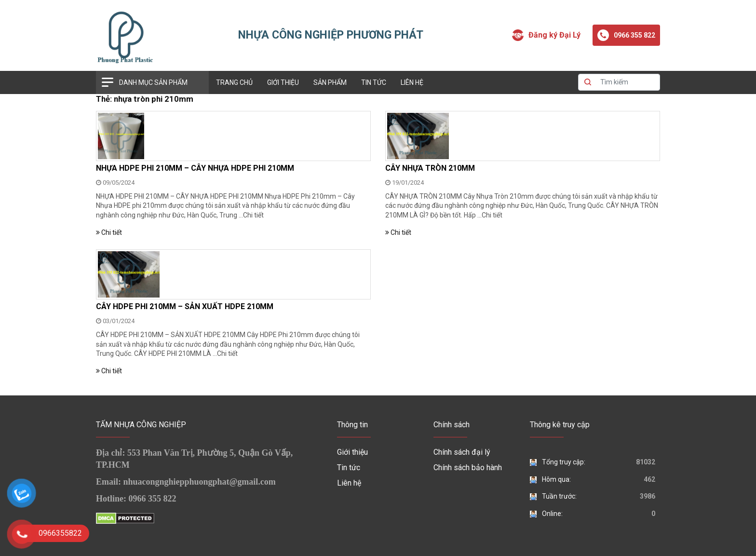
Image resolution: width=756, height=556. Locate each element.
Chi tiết (253, 215)
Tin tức (374, 82)
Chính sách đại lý (462, 452)
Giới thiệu (283, 82)
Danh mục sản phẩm (153, 82)
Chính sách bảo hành (468, 468)
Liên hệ (412, 82)
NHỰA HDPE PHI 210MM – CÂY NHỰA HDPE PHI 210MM (195, 168)
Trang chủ (234, 82)
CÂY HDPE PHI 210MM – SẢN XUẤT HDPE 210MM (185, 306)
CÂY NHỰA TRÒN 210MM (430, 168)
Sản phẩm (330, 82)
